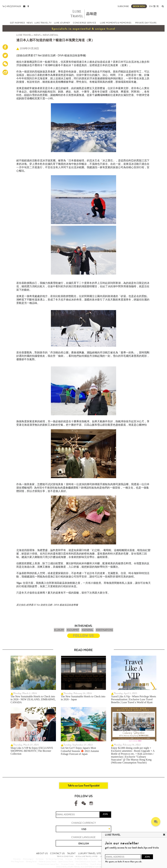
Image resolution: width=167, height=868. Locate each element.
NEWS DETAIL (50, 35)
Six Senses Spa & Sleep (55, 859)
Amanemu (17, 859)
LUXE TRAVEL (24, 35)
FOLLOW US (83, 636)
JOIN (105, 814)
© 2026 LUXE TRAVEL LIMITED (87, 856)
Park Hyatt (94, 859)
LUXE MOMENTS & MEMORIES (116, 23)
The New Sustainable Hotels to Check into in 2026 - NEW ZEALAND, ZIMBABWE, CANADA (33, 699)
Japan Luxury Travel (66, 861)
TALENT (71, 853)
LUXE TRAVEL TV (43, 23)
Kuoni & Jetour (96, 864)
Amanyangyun (28, 859)
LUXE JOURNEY (62, 23)
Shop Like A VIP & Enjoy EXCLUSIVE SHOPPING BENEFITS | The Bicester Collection (32, 751)
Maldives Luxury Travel (47, 861)
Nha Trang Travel (17, 861)
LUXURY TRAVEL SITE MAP (92, 853)
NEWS (30, 23)
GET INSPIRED (17, 23)
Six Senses (40, 859)
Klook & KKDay (82, 864)
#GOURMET (73, 630)
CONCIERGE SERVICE (84, 23)
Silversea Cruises (68, 864)
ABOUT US (42, 853)
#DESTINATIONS (104, 630)
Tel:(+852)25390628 (12, 6)
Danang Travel (31, 861)
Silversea (69, 859)
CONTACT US (57, 853)
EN (151, 6)
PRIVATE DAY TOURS (146, 23)
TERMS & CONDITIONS (65, 856)
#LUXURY (59, 630)
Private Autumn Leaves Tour (48, 864)
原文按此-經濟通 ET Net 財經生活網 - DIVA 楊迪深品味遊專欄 (47, 605)
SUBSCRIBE (123, 6)
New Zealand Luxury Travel (86, 861)
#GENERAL (87, 630)
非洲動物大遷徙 (81, 859)
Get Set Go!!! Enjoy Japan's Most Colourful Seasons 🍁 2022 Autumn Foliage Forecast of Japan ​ (80, 751)
